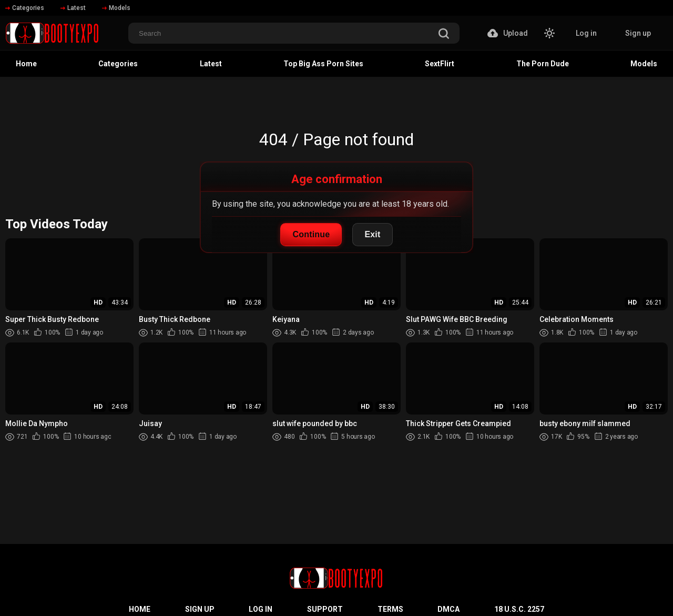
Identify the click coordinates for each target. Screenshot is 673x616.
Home (26, 64)
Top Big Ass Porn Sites (323, 64)
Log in (586, 33)
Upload (508, 33)
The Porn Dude (543, 64)
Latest (73, 8)
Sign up (638, 33)
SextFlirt (440, 64)
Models (116, 8)
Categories (25, 8)
